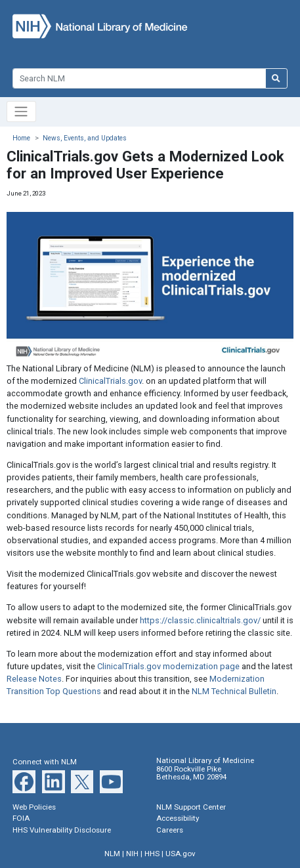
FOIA (21, 818)
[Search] (139, 78)
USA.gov (181, 854)
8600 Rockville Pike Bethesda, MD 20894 (191, 773)
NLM (112, 854)
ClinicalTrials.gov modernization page (168, 666)
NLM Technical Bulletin (234, 691)
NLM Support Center (191, 807)
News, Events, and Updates (85, 138)
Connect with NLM (45, 762)
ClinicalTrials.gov (110, 381)
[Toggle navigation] (21, 112)
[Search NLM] (276, 78)
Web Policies (34, 807)
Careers (170, 830)
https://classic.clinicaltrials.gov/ (200, 620)
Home (21, 138)
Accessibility (178, 818)
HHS (152, 854)
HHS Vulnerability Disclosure (62, 830)
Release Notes (34, 679)
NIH (132, 854)
